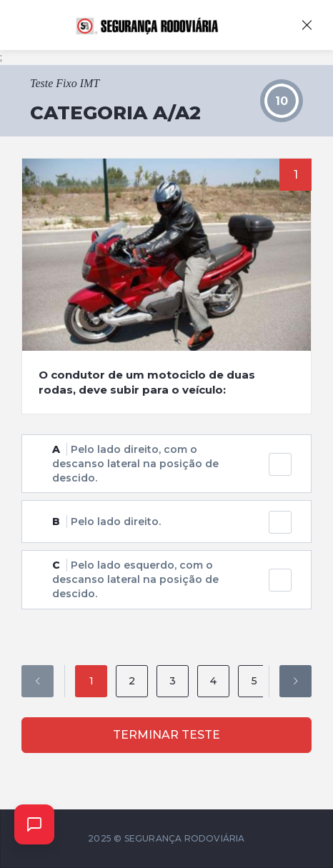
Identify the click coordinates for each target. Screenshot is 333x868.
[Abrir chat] (34, 824)
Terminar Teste (166, 735)
